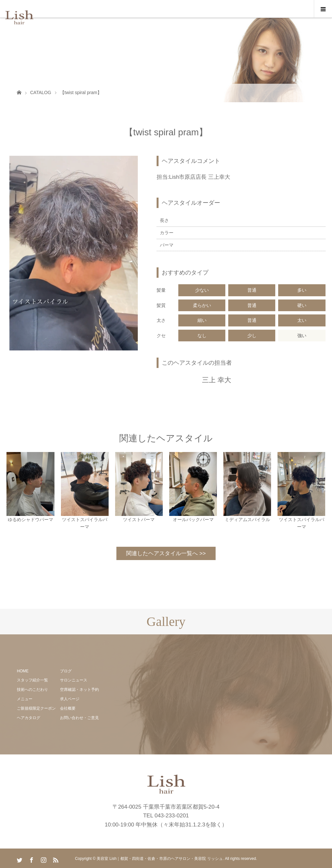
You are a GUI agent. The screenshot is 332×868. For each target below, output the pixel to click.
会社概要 (68, 708)
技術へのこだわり (32, 690)
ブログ (66, 671)
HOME (23, 671)
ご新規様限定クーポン (36, 708)
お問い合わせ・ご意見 (79, 718)
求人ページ (70, 699)
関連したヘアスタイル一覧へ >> (166, 553)
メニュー (25, 699)
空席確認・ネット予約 (79, 690)
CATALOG (41, 92)
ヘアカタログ (29, 718)
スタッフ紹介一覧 (32, 680)
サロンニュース (74, 680)
